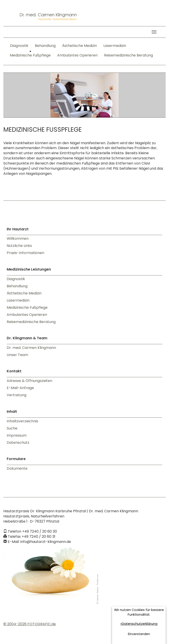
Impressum (17, 435)
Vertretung (17, 395)
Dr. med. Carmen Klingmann (31, 348)
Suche (12, 428)
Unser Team (17, 355)
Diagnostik (19, 46)
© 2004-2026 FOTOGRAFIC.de (30, 624)
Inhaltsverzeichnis (22, 421)
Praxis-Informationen (25, 253)
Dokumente (17, 468)
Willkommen (18, 239)
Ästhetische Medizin (79, 46)
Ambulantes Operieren (77, 55)
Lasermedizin (115, 46)
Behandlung (45, 46)
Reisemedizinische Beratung (128, 55)
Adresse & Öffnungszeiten (29, 381)
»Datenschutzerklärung (139, 624)
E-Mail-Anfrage (20, 388)
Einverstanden (139, 634)
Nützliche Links (19, 246)
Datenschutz (18, 443)
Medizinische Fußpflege (30, 55)
